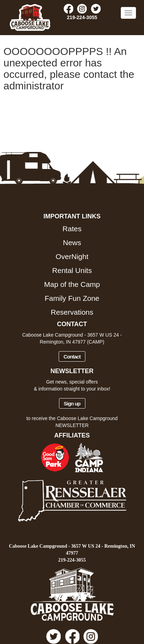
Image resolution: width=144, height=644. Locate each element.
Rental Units (72, 270)
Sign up (72, 404)
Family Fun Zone (72, 298)
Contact (72, 357)
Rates (72, 229)
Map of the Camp (72, 284)
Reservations (72, 312)
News (72, 243)
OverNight (72, 256)
